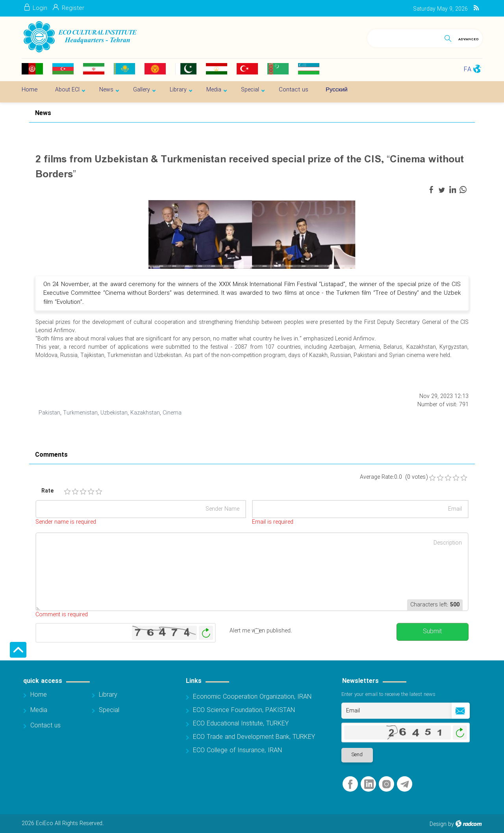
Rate (47, 491)
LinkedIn (369, 784)
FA (468, 70)
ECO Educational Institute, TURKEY (241, 724)
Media (39, 710)
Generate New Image (206, 633)
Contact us (45, 726)
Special (109, 710)
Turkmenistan (80, 413)
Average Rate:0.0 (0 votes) (394, 477)
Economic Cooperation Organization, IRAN (252, 697)
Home (39, 695)
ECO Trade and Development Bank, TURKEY (254, 737)
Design (438, 824)
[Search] (404, 37)
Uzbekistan (114, 413)
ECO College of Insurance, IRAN (237, 750)
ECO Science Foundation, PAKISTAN (244, 710)
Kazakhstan (145, 413)
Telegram (405, 784)
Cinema (172, 413)
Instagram (386, 784)
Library (108, 695)
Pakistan (49, 413)
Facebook (350, 784)
